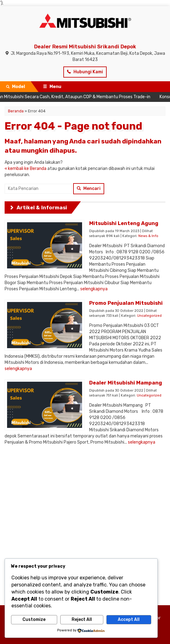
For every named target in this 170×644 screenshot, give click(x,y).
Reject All (82, 620)
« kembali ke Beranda (26, 169)
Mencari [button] (89, 189)
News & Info (148, 236)
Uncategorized (149, 316)
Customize (34, 620)
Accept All (129, 620)
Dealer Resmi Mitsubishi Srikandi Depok (85, 46)
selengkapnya (94, 289)
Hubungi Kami (85, 72)
